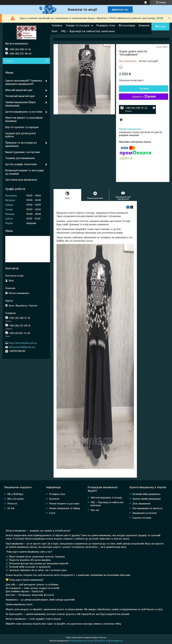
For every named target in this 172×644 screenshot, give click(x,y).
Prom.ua (102, 638)
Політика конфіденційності (110, 641)
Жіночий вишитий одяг (19, 90)
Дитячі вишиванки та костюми (24, 112)
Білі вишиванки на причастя (147, 508)
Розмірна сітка (106, 25)
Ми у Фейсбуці (15, 494)
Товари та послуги (77, 25)
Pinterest (12, 504)
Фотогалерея (127, 25)
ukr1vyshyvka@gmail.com (22, 347)
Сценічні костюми (142, 518)
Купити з (144, 97)
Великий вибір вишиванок (146, 494)
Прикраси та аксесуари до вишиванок (21, 144)
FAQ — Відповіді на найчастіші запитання (88, 31)
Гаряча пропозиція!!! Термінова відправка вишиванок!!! (24, 82)
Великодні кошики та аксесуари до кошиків (24, 172)
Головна (57, 25)
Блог (55, 31)
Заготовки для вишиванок (21, 180)
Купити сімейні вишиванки (147, 499)
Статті (52, 513)
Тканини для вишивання (20, 158)
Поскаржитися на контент (82, 641)
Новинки (144, 25)
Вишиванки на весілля (145, 513)
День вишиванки (141, 504)
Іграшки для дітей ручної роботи (20, 135)
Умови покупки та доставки (64, 504)
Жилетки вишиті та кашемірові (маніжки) (24, 119)
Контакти (54, 499)
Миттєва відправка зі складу (106, 498)
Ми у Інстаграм (15, 499)
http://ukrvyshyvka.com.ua (23, 343)
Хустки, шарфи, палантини (21, 164)
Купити (144, 89)
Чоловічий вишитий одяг (20, 96)
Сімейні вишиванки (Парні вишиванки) (20, 104)
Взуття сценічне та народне (22, 127)
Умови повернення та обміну (65, 508)
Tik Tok (11, 508)
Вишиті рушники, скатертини (22, 152)
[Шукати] (47, 61)
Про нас (95, 510)
